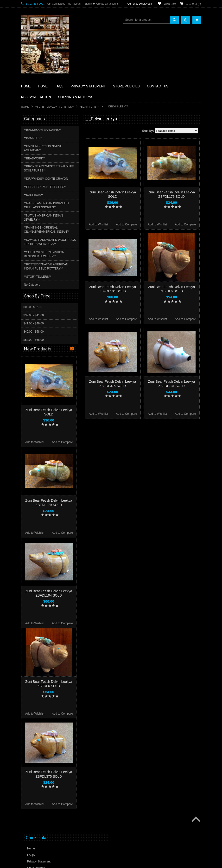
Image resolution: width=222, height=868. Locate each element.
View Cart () (193, 4)
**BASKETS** (33, 138)
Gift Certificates (56, 4)
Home (25, 107)
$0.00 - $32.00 (33, 307)
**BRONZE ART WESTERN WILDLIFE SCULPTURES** (49, 168)
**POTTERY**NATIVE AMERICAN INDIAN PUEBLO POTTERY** (46, 266)
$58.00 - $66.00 (34, 340)
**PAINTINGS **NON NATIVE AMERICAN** (43, 148)
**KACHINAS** (34, 195)
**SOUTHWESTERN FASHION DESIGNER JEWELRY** (44, 254)
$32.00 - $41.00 (34, 315)
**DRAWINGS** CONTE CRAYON (46, 179)
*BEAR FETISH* (90, 107)
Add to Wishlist (98, 224)
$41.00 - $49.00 (34, 323)
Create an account (107, 4)
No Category (32, 285)
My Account (74, 4)
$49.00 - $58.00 (34, 332)
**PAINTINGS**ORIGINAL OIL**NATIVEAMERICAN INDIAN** (47, 230)
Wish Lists (170, 4)
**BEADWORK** (35, 158)
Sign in (89, 4)
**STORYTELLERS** (38, 277)
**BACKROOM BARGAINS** (43, 130)
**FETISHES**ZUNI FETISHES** (55, 107)
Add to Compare (126, 224)
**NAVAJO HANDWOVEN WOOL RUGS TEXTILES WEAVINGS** (50, 242)
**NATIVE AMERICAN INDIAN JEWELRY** (44, 218)
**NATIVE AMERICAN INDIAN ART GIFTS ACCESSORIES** (47, 205)
